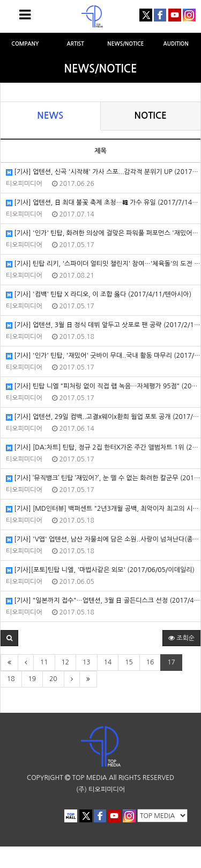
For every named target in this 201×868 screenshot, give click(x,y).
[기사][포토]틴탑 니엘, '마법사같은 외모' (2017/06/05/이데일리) (100, 570)
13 (87, 662)
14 (108, 662)
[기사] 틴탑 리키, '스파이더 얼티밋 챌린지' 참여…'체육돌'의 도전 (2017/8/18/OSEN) (103, 264)
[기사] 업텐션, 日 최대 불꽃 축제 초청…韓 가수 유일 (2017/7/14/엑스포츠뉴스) (103, 203)
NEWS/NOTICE (125, 44)
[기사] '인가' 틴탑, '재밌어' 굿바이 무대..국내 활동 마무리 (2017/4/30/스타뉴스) (103, 356)
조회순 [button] (181, 638)
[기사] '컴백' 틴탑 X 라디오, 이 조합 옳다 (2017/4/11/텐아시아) (99, 295)
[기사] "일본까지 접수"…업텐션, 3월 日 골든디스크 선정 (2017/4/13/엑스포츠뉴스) (103, 601)
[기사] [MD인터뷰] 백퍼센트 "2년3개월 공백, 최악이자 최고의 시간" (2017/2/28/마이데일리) (103, 509)
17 (171, 662)
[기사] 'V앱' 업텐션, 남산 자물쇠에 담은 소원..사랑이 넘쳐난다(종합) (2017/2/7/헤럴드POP (103, 540)
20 (53, 679)
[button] (9, 638)
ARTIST (75, 44)
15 (129, 662)
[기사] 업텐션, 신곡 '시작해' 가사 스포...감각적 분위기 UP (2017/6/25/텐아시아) (103, 172)
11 (44, 662)
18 (11, 679)
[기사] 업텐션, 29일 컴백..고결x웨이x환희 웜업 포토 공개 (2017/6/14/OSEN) (103, 417)
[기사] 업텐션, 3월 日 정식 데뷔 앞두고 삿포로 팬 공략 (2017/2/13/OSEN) (103, 325)
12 (66, 662)
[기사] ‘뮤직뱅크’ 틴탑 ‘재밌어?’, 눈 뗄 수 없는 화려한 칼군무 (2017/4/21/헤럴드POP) (103, 478)
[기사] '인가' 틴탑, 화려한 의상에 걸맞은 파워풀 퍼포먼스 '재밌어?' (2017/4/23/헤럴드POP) (103, 233)
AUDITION (176, 44)
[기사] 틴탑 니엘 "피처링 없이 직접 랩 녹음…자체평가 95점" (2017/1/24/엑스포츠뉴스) (103, 386)
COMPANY (25, 44)
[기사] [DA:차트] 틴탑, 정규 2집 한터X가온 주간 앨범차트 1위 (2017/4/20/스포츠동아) (103, 448)
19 (32, 679)
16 (150, 662)
